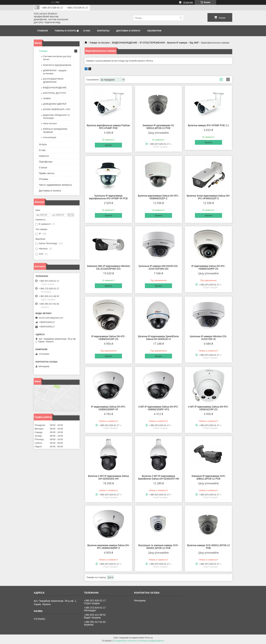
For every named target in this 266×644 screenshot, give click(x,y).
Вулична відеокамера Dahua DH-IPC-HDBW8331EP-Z (158, 197)
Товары (43, 51)
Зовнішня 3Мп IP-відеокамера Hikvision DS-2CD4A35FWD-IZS (108, 267)
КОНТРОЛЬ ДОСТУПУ (55, 93)
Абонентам (154, 31)
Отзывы (44, 179)
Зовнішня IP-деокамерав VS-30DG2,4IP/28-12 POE (158, 127)
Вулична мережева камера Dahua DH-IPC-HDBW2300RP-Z (108, 547)
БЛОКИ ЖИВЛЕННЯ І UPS (57, 109)
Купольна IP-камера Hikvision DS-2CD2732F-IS (208, 338)
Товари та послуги (99, 43)
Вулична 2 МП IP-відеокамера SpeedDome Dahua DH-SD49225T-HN (159, 477)
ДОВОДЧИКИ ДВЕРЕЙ (55, 104)
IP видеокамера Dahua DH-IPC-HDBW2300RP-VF (108, 408)
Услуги (43, 144)
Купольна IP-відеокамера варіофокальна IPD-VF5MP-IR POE (108, 197)
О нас (87, 31)
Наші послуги (50, 123)
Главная (42, 31)
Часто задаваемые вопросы (55, 185)
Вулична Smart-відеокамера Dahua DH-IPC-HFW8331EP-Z (208, 197)
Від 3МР (194, 43)
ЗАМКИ (47, 98)
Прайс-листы (47, 173)
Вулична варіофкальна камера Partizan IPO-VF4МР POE (108, 127)
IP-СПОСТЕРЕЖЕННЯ (152, 43)
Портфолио (46, 162)
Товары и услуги (65, 31)
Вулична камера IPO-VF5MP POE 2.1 (208, 125)
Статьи (43, 167)
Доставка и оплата (128, 31)
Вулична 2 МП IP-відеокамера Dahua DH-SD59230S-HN (108, 477)
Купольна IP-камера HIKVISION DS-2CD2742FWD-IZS (159, 267)
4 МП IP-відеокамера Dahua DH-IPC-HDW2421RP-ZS (208, 408)
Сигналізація (50, 137)
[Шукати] (181, 18)
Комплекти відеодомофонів (57, 65)
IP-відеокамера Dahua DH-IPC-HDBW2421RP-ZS (108, 338)
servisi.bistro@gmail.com (51, 318)
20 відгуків (188, 2)
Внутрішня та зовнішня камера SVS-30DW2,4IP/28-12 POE (158, 547)
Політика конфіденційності (152, 641)
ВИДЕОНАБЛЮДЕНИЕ (125, 43)
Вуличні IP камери (177, 43)
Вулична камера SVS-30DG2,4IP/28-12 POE (208, 547)
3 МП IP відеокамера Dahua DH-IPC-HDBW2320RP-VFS (158, 408)
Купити (108, 145)
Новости (44, 156)
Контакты (103, 31)
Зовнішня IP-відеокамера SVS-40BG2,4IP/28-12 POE (208, 477)
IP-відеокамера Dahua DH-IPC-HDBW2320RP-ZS (208, 267)
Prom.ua (149, 638)
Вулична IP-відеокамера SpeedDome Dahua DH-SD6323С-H (158, 338)
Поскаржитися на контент (125, 641)
